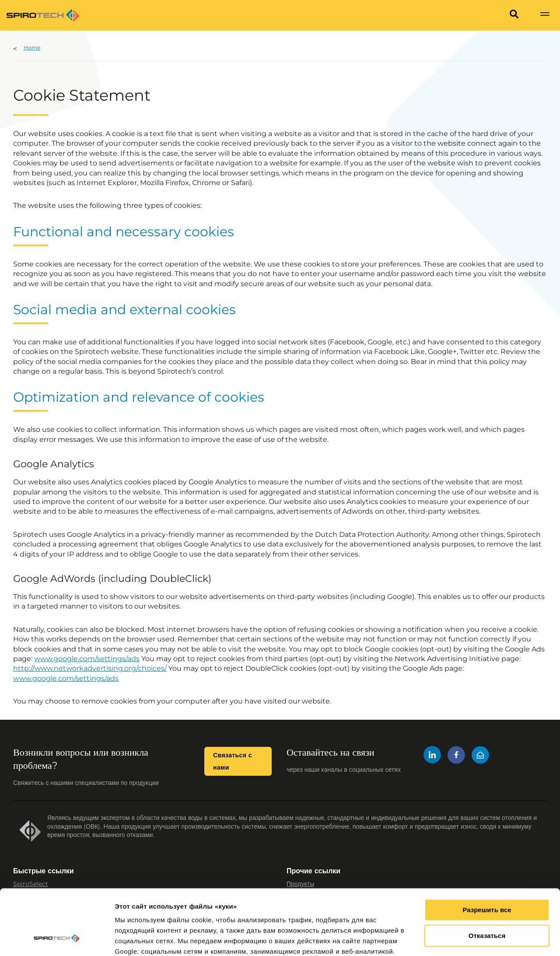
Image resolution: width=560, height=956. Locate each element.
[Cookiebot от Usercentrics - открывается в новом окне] (57, 939)
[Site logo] (43, 15)
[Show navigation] (545, 15)
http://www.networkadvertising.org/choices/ (90, 668)
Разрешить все (487, 852)
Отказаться (487, 878)
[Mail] (480, 756)
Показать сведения (146, 939)
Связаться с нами (233, 761)
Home (32, 47)
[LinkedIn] (432, 756)
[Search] (514, 15)
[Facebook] (456, 756)
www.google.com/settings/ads (87, 659)
